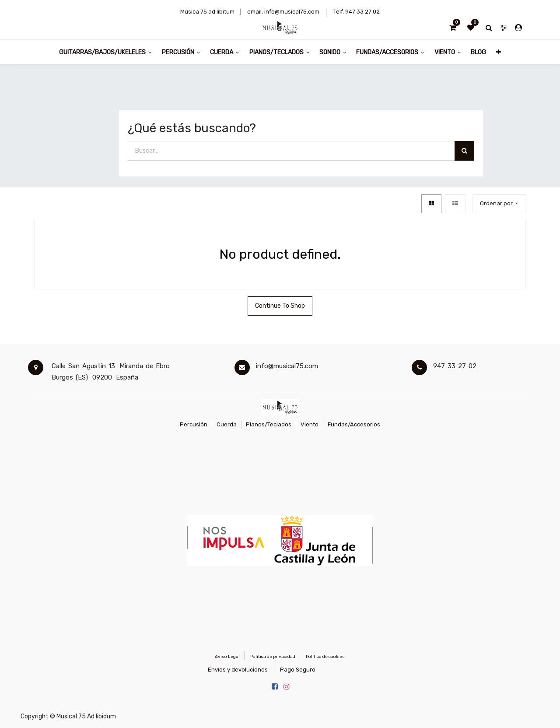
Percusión (194, 424)
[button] (498, 52)
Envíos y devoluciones (238, 670)
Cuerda (227, 424)
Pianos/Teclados (269, 424)
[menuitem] (478, 52)
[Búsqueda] (464, 151)
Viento (310, 424)
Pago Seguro (298, 670)
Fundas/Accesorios (354, 424)
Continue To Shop (280, 306)
